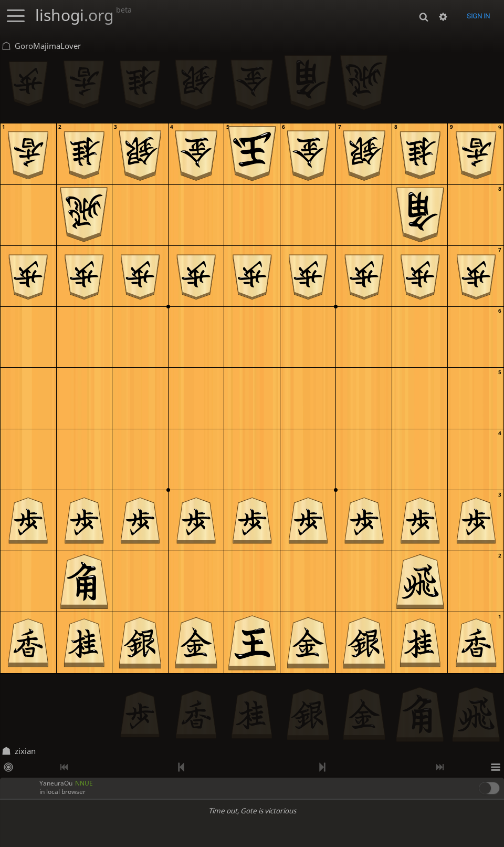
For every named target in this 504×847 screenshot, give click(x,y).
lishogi (83, 15)
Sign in (478, 16)
